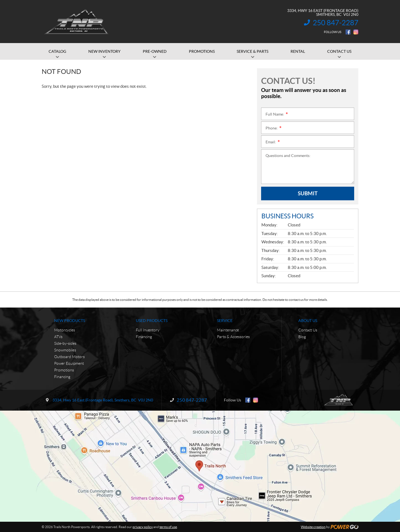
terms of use (168, 527)
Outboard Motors (69, 357)
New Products (70, 321)
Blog (302, 337)
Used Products (152, 321)
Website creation (313, 527)
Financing (62, 377)
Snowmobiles (65, 350)
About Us (308, 321)
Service (225, 321)
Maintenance (228, 330)
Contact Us (308, 330)
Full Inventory (148, 330)
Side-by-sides (65, 343)
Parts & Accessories (233, 337)
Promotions (64, 370)
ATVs (58, 337)
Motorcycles (65, 330)
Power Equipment (69, 363)
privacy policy (143, 527)
